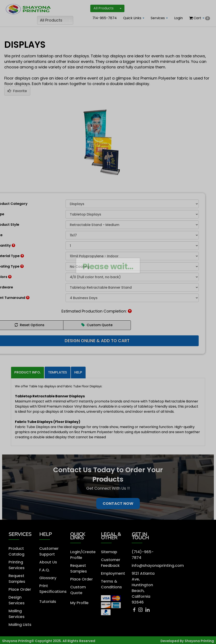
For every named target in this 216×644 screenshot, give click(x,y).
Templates (58, 372)
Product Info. (28, 372)
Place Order (20, 589)
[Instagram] (141, 611)
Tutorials (48, 601)
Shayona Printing (199, 641)
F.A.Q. (45, 570)
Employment (113, 573)
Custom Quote (97, 325)
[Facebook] (135, 611)
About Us (48, 562)
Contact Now (118, 503)
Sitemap (109, 552)
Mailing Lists (20, 624)
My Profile (79, 603)
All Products (55, 20)
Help (78, 372)
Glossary (48, 578)
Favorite (17, 91)
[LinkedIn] (147, 611)
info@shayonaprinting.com (158, 565)
